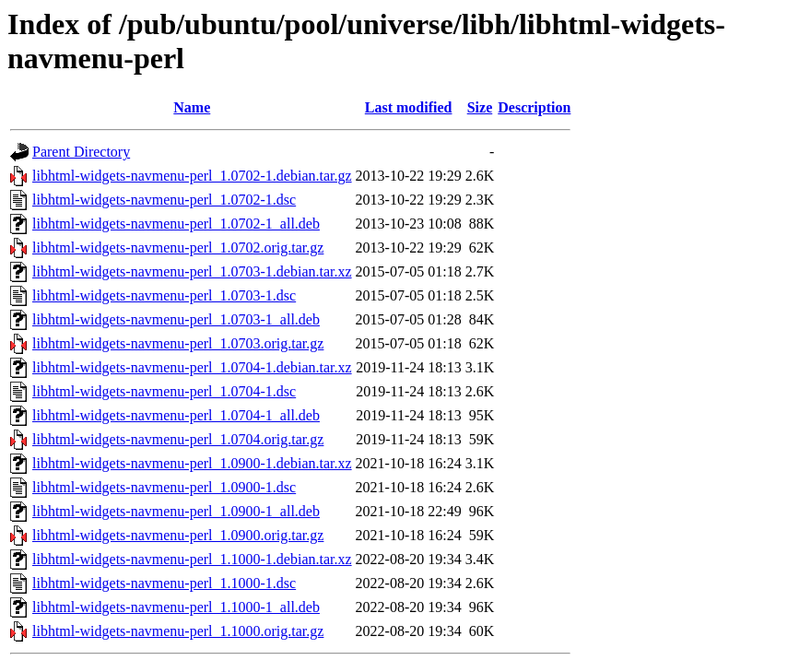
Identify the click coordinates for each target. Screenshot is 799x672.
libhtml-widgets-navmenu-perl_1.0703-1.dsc (164, 295)
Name (192, 107)
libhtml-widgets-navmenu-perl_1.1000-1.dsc (164, 583)
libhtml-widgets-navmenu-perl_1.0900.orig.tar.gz (178, 535)
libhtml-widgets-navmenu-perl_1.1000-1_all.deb (176, 607)
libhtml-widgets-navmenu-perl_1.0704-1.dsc (164, 391)
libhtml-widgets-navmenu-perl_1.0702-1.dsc (164, 200)
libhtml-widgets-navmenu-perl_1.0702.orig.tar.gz (178, 248)
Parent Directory (81, 152)
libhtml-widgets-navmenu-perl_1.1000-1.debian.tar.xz (192, 559)
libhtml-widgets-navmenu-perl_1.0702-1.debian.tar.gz (192, 176)
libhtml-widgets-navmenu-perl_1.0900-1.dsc (164, 487)
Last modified (409, 107)
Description (534, 107)
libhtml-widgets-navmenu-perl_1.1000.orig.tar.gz (178, 631)
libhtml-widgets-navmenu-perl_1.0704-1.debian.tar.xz (192, 367)
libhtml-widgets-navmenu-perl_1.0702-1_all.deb (176, 224)
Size (480, 107)
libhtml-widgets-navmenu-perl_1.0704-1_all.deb (176, 415)
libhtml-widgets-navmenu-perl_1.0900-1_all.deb (176, 511)
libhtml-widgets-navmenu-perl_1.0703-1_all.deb (176, 319)
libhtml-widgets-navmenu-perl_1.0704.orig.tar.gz (178, 439)
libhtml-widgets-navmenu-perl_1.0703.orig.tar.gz (178, 343)
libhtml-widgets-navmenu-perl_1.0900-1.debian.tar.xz (192, 463)
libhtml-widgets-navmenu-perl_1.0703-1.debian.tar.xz (192, 271)
